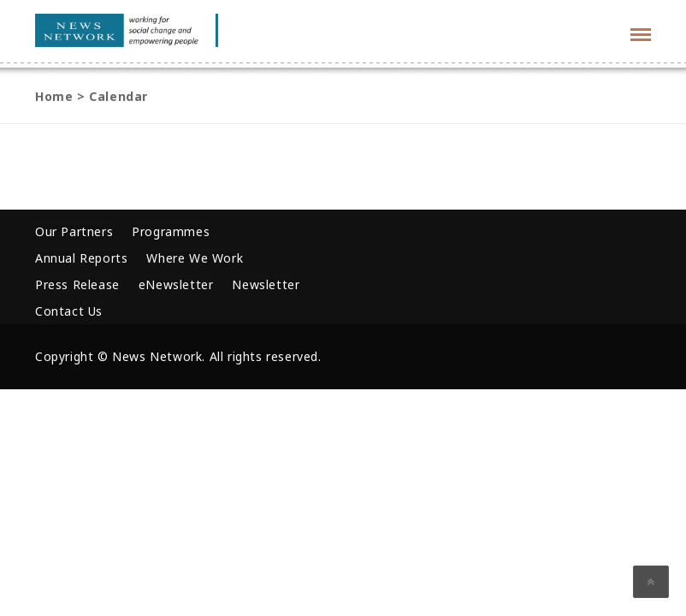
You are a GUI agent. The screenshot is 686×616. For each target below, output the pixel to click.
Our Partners (74, 231)
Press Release (77, 284)
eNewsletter (176, 284)
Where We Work (195, 258)
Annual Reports (81, 258)
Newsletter (266, 284)
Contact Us (69, 311)
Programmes (171, 231)
